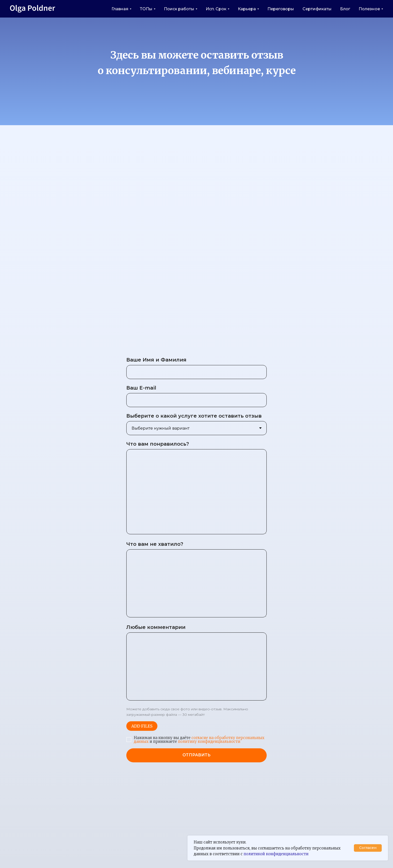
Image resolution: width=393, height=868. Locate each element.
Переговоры (281, 9)
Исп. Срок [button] (216, 9)
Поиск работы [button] (179, 9)
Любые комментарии (156, 627)
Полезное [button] (369, 9)
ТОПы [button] (146, 9)
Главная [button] (120, 9)
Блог (345, 9)
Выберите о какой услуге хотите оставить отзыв (194, 416)
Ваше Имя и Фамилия (156, 360)
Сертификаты (317, 9)
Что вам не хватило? (155, 544)
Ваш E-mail (141, 388)
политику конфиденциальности (209, 741)
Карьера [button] (247, 9)
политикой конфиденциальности (276, 854)
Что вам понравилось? (158, 444)
